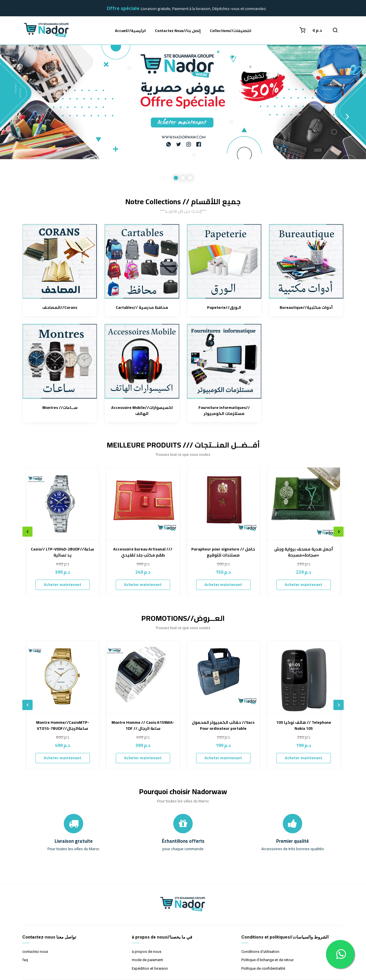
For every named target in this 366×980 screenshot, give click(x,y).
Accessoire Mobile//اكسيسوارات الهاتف (142, 411)
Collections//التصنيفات (231, 31)
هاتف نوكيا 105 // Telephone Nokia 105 (304, 725)
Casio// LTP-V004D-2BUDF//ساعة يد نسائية (62, 552)
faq (25, 960)
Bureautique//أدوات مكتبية (306, 308)
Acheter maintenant (62, 585)
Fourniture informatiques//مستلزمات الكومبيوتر (224, 411)
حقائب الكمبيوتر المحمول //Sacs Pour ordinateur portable (223, 725)
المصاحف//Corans (60, 308)
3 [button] (190, 178)
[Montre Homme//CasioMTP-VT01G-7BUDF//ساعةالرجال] (63, 677)
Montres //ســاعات (60, 408)
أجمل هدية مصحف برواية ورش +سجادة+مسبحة (304, 552)
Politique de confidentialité (263, 968)
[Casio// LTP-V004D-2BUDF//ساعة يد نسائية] (63, 504)
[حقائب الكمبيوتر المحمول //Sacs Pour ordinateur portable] (223, 677)
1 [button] (176, 178)
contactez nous (35, 952)
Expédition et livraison (150, 968)
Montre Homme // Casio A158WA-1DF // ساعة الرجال (143, 725)
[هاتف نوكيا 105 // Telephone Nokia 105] (304, 677)
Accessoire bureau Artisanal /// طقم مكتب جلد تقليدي (143, 552)
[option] (183, 116)
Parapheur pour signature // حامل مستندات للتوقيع (223, 552)
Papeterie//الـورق (224, 308)
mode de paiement (147, 960)
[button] (335, 31)
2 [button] (183, 178)
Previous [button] (19, 116)
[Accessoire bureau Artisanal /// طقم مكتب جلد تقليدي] (143, 504)
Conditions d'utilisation (260, 952)
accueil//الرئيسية (130, 31)
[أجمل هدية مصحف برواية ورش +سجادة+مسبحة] (304, 504)
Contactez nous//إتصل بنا (178, 31)
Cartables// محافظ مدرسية (142, 308)
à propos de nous (147, 952)
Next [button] (347, 116)
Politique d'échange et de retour (267, 960)
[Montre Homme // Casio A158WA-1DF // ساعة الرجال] (143, 677)
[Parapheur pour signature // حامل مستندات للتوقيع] (223, 504)
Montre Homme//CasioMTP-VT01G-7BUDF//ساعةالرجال (63, 725)
